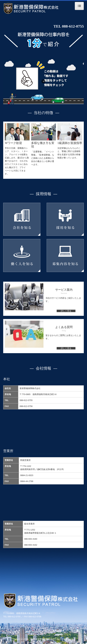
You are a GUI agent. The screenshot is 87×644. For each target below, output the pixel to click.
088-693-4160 (31, 539)
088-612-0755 (73, 26)
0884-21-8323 (27, 475)
